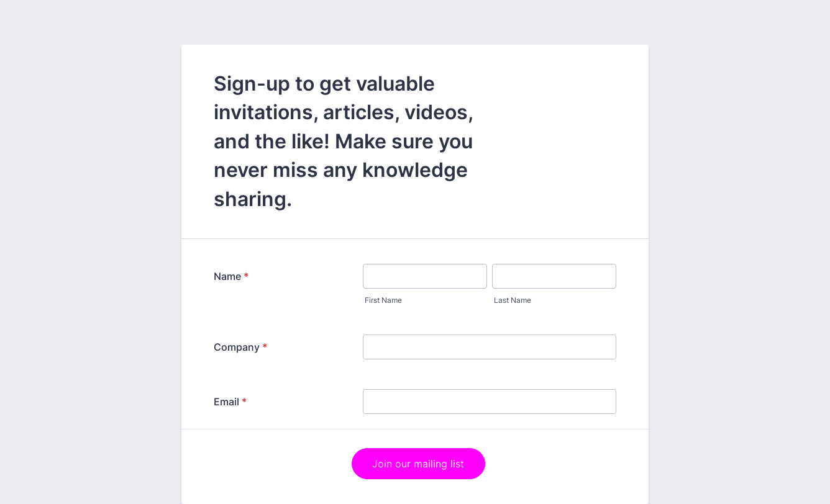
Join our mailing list (418, 464)
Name (231, 276)
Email (230, 402)
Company (240, 347)
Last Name (513, 300)
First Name (383, 300)
